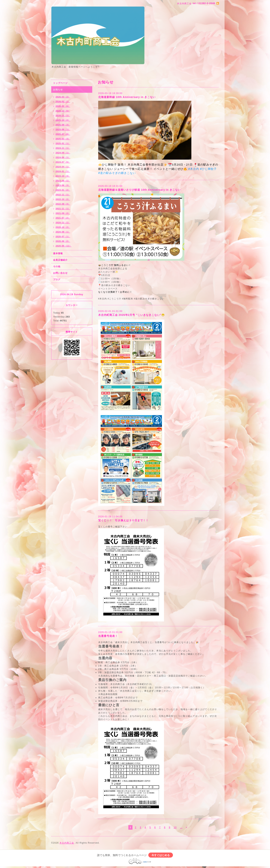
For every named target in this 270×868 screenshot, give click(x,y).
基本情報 (58, 253)
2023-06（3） (63, 185)
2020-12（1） (63, 223)
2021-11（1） (63, 209)
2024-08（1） (63, 157)
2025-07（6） (63, 134)
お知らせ (58, 90)
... (181, 827)
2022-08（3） (63, 204)
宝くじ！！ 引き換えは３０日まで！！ (123, 520)
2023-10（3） (63, 176)
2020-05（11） (64, 246)
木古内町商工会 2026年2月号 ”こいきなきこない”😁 (132, 315)
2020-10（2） (63, 227)
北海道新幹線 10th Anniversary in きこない (127, 97)
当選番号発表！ (108, 636)
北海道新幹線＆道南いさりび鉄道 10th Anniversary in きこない (139, 190)
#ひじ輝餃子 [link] (208, 169)
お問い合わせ (60, 273)
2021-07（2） (63, 218)
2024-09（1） (63, 153)
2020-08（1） (63, 232)
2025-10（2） (63, 120)
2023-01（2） (63, 190)
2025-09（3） (63, 125)
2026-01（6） (63, 106)
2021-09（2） (63, 213)
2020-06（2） (63, 241)
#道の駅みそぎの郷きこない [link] (117, 173)
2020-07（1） (63, 237)
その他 (57, 266)
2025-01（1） (63, 143)
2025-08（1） (63, 129)
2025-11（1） (63, 115)
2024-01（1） (63, 171)
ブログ (57, 280)
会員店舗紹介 (60, 260)
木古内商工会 (67, 843)
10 (175, 827)
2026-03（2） (63, 97)
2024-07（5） (63, 162)
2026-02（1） (63, 101)
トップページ (60, 83)
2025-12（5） (63, 111)
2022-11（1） (63, 195)
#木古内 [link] (193, 169)
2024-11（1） (63, 148)
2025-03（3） (63, 139)
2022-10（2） (63, 199)
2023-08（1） (63, 181)
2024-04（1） (63, 167)
